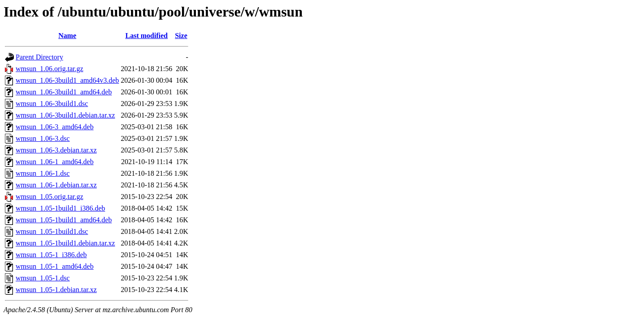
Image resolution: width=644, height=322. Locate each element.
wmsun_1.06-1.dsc (43, 173)
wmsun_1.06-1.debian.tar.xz (56, 185)
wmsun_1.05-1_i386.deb (51, 255)
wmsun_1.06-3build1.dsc (52, 104)
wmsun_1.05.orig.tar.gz (49, 197)
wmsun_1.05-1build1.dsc (52, 231)
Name (68, 36)
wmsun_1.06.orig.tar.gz (49, 69)
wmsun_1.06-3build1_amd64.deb (64, 92)
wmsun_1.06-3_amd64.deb (55, 127)
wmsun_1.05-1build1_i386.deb (60, 208)
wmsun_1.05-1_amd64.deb (55, 266)
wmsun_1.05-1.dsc (43, 278)
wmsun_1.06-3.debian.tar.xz (56, 150)
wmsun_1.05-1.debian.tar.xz (56, 290)
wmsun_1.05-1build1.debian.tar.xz (65, 243)
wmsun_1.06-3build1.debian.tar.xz (65, 115)
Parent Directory (39, 57)
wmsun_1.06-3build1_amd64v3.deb (67, 80)
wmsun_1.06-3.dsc (43, 138)
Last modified (146, 36)
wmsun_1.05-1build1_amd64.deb (64, 220)
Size (181, 36)
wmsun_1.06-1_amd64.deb (55, 162)
